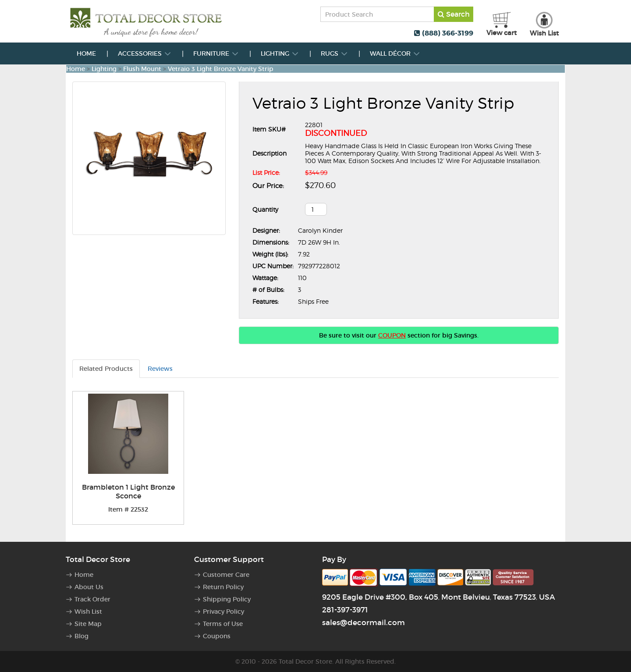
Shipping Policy (227, 599)
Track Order (92, 599)
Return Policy (223, 587)
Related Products (106, 369)
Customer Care (226, 575)
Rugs (334, 53)
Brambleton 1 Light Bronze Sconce (128, 491)
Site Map (88, 624)
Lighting (280, 53)
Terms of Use (223, 624)
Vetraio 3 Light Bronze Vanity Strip (221, 69)
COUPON (392, 335)
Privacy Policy (223, 612)
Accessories (145, 53)
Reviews (160, 369)
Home (86, 53)
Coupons (217, 636)
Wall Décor (395, 53)
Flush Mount (142, 69)
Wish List (88, 612)
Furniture (216, 53)
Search (454, 14)
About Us (89, 587)
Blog (82, 636)
